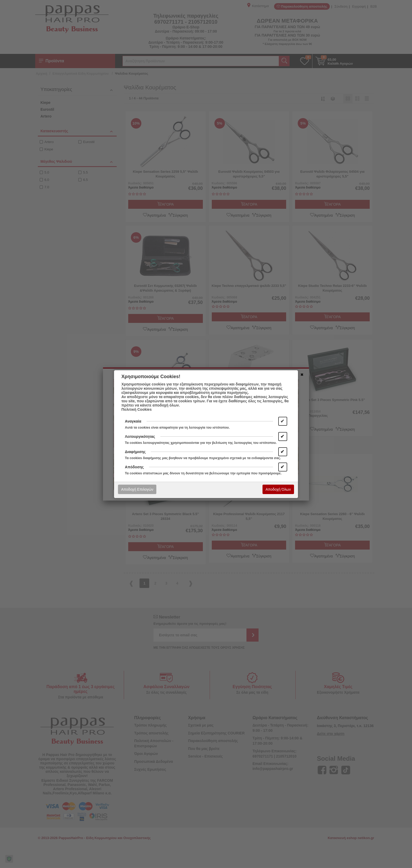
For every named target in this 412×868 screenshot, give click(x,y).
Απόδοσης (134, 467)
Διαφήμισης (135, 452)
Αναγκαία (133, 421)
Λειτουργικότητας (140, 436)
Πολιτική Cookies (137, 409)
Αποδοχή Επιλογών (137, 489)
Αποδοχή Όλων (278, 489)
